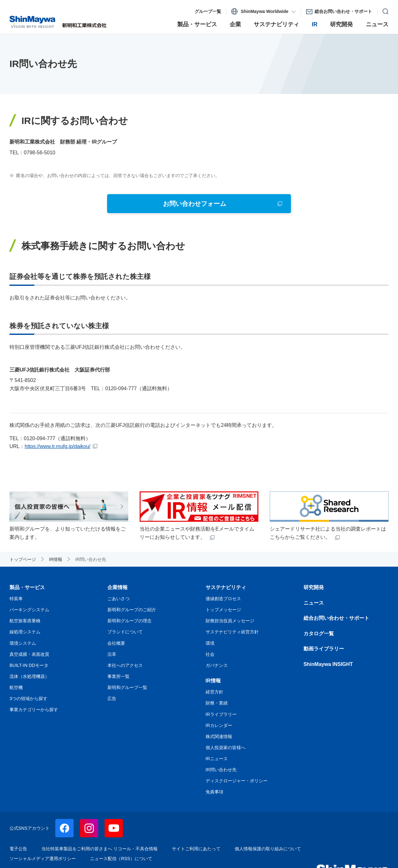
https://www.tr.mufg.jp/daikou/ (57, 446)
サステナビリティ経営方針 (232, 632)
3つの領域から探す (28, 699)
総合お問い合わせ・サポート (336, 618)
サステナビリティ (226, 587)
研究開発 (314, 587)
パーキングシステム (29, 610)
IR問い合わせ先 (221, 770)
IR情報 (213, 681)
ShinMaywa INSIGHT (328, 664)
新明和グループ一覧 (127, 687)
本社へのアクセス (125, 665)
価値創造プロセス (223, 599)
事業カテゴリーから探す (34, 710)
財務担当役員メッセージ (230, 621)
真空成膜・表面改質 (29, 654)
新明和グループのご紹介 (132, 610)
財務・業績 (217, 703)
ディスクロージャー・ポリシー (237, 781)
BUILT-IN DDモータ (29, 665)
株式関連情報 (219, 736)
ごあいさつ (118, 599)
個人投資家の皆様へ (226, 748)
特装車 (16, 599)
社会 (210, 654)
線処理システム (25, 632)
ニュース (314, 603)
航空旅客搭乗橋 (25, 621)
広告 (112, 699)
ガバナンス (217, 665)
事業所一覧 (118, 676)
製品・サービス (27, 587)
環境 (210, 643)
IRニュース (217, 759)
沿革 (112, 654)
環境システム (23, 643)
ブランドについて (125, 632)
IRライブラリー (221, 714)
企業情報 (118, 587)
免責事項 (214, 792)
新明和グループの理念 (130, 621)
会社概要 (116, 643)
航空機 (16, 687)
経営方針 (214, 692)
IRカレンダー (219, 725)
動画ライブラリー (324, 649)
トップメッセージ (223, 610)
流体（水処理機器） (29, 676)
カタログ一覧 (319, 634)
